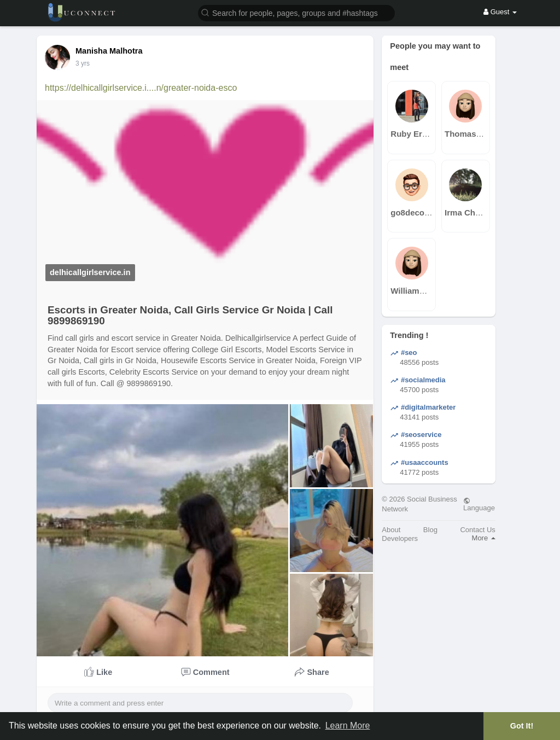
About (391, 530)
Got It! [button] (522, 726)
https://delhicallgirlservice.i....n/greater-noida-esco (141, 88)
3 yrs (83, 63)
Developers (400, 538)
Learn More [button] (348, 726)
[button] (296, 12)
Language (479, 504)
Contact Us (477, 530)
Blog (430, 530)
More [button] (484, 538)
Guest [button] (500, 12)
